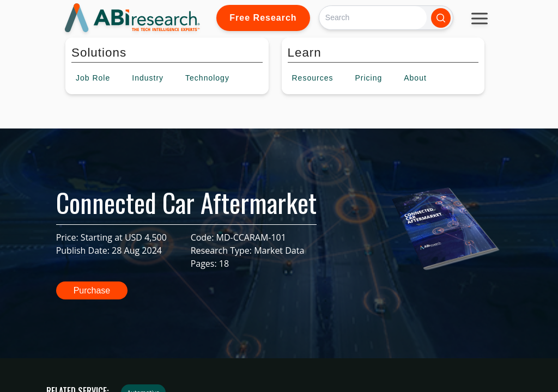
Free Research (263, 18)
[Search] (373, 18)
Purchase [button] (92, 290)
